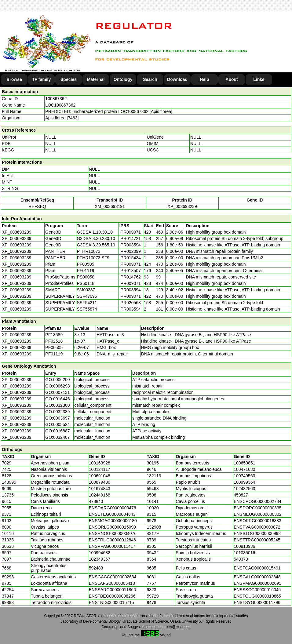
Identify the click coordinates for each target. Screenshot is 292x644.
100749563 (244, 476)
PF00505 (54, 347)
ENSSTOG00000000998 (257, 533)
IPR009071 (130, 232)
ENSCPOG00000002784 (257, 501)
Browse (14, 79)
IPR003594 (130, 245)
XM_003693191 (110, 206)
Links (259, 79)
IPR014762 (130, 277)
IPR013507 (130, 271)
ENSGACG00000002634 (113, 577)
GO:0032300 (57, 405)
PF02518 (54, 341)
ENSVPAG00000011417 (112, 546)
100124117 (100, 469)
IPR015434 (130, 258)
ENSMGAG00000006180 (113, 521)
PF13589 (54, 335)
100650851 (244, 463)
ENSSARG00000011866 (112, 590)
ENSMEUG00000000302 (257, 514)
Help (204, 79)
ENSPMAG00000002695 (257, 583)
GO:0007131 (57, 392)
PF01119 (54, 354)
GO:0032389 (57, 412)
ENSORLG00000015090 (112, 527)
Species (69, 79)
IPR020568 (130, 303)
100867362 (56, 99)
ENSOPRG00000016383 (257, 521)
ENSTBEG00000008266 (112, 596)
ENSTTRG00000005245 (257, 540)
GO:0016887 (57, 431)
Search (150, 79)
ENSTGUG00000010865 (257, 596)
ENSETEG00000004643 (112, 514)
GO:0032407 (57, 437)
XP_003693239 (182, 206)
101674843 (100, 489)
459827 (241, 495)
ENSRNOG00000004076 (113, 533)
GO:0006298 (57, 386)
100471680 (244, 469)
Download (177, 79)
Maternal (96, 79)
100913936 (244, 546)
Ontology (123, 79)
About (232, 79)
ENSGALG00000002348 (257, 577)
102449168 (100, 495)
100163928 (100, 463)
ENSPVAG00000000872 (257, 527)
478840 (96, 501)
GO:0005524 (57, 424)
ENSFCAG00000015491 (257, 568)
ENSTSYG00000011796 (257, 602)
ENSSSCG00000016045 (257, 590)
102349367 (100, 559)
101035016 (244, 553)
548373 (241, 559)
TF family (41, 79)
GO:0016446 (57, 399)
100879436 (100, 482)
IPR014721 (130, 238)
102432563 (244, 489)
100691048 (100, 476)
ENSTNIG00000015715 (111, 602)
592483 (96, 568)
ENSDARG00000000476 (113, 508)
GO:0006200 (57, 380)
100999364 (244, 482)
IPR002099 (130, 251)
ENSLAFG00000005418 (112, 583)
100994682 (100, 553)
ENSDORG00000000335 (257, 508)
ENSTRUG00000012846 (112, 540)
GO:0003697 (57, 418)
